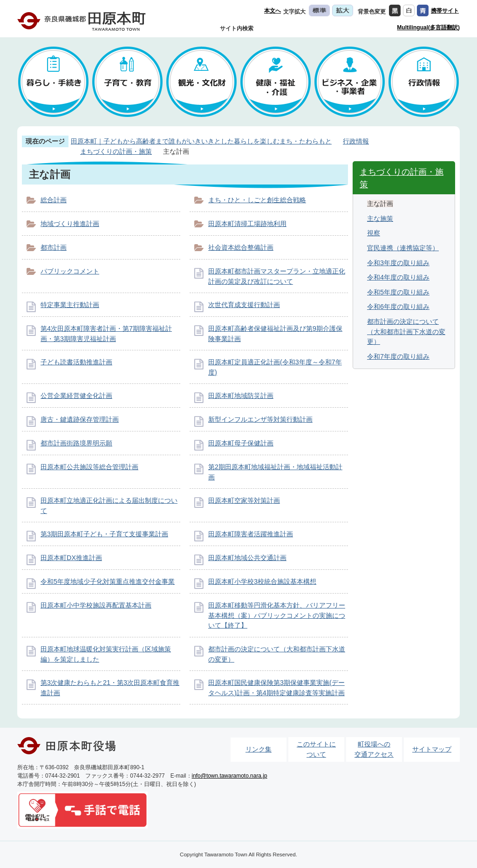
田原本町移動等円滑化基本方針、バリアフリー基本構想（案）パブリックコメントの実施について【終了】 (277, 615)
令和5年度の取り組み (398, 292)
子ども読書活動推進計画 (76, 362)
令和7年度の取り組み (398, 356)
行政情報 (356, 141)
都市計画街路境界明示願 (76, 443)
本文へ (273, 11)
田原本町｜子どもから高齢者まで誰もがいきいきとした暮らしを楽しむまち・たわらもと (201, 141)
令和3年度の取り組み (398, 263)
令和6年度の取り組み (398, 307)
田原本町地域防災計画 (241, 396)
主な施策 (380, 219)
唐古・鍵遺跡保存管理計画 (80, 419)
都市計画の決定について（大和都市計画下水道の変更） (406, 331)
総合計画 (54, 200)
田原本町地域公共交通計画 (247, 558)
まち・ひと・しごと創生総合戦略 (257, 200)
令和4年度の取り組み (398, 277)
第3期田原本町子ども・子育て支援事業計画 (104, 534)
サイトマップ (432, 749)
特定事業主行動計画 (70, 305)
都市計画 (54, 247)
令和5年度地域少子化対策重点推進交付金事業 (108, 581)
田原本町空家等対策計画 (244, 500)
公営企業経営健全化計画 (76, 396)
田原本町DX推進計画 (71, 558)
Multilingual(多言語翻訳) (428, 27)
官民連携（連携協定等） (403, 248)
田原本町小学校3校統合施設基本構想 (262, 581)
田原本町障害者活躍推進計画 (251, 534)
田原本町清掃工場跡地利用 (247, 224)
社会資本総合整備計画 (241, 247)
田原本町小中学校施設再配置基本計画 (96, 605)
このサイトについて (316, 749)
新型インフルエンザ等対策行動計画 (260, 419)
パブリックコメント (70, 271)
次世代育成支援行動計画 (244, 305)
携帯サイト (445, 11)
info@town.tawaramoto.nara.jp (230, 776)
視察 (374, 233)
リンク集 (259, 749)
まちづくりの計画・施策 (116, 151)
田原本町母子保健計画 (241, 443)
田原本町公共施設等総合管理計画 (89, 467)
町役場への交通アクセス (374, 749)
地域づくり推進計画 (70, 224)
